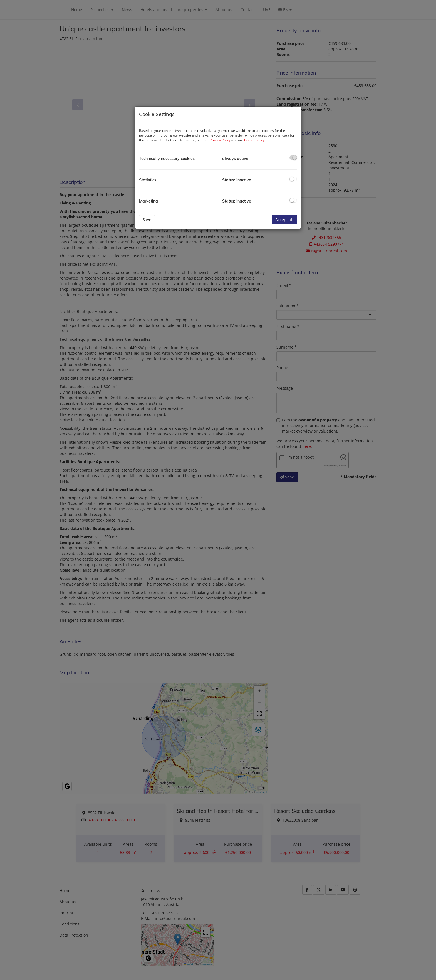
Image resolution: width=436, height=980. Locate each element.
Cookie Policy (254, 140)
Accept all (284, 220)
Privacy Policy (220, 140)
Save (147, 220)
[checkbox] (293, 158)
